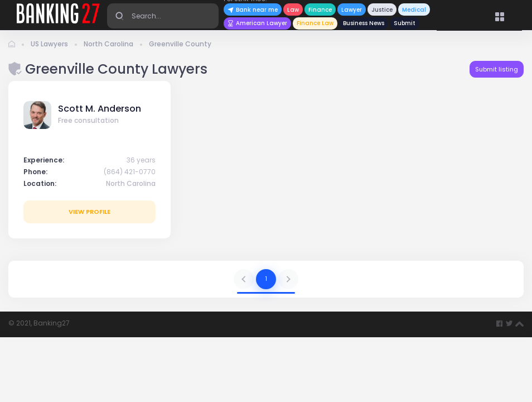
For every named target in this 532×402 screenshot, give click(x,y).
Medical (414, 10)
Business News (364, 23)
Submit (405, 23)
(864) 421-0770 (130, 172)
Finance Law (315, 23)
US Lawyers (49, 44)
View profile (90, 212)
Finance (320, 10)
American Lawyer (257, 23)
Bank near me (253, 10)
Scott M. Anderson (100, 109)
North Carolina (108, 44)
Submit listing (497, 69)
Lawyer (352, 10)
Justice (382, 10)
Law (293, 10)
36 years (141, 160)
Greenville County (180, 44)
